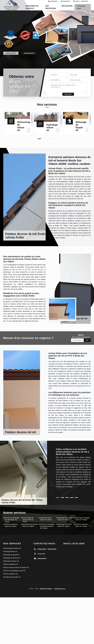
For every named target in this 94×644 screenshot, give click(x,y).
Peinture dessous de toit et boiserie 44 (16, 567)
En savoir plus (32, 119)
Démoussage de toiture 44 (12, 548)
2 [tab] (44, 139)
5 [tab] (76, 498)
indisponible (53, 1)
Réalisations (67, 6)
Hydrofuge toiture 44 (52, 127)
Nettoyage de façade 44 (11, 555)
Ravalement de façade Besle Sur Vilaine (30, 525)
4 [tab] (53, 139)
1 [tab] (39, 139)
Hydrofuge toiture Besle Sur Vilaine (46, 519)
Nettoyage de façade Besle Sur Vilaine (82, 519)
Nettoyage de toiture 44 (11, 561)
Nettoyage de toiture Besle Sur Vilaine (65, 525)
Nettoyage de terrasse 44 (12, 558)
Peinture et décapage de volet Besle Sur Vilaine (12, 520)
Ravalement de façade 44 (12, 577)
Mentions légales (46, 589)
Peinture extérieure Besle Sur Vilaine (11, 525)
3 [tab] (49, 139)
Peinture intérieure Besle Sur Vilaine (82, 525)
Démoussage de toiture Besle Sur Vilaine (28, 520)
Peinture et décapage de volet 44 (14, 571)
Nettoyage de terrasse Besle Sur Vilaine (65, 519)
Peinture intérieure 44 (10, 574)
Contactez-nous (81, 7)
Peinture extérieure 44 (11, 564)
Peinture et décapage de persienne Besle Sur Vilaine (47, 526)
